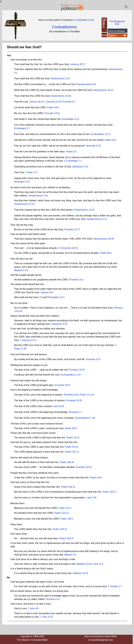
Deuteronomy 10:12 (103, 90)
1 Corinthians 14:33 (83, 20)
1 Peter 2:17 (31, 172)
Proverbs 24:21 (52, 113)
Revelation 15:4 (56, 297)
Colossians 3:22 (59, 324)
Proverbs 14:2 (76, 280)
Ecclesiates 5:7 (22, 128)
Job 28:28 (59, 406)
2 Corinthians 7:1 (73, 161)
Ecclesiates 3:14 (71, 119)
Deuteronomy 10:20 (61, 96)
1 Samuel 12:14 (28, 340)
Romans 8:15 (53, 599)
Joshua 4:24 (47, 292)
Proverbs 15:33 (74, 400)
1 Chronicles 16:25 (68, 248)
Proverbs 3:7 (69, 102)
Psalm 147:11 (72, 452)
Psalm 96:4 (106, 253)
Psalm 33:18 (71, 447)
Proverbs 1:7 (76, 412)
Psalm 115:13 (61, 513)
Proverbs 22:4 (93, 359)
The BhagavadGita (117, 23)
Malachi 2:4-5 (21, 270)
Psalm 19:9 (71, 428)
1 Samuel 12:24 (53, 102)
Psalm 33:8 (53, 107)
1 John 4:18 (46, 617)
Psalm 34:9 (96, 478)
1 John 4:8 (33, 608)
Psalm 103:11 (68, 487)
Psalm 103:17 (110, 492)
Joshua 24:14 (36, 102)
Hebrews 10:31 (81, 573)
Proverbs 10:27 (63, 385)
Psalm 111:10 (87, 395)
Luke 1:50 (91, 498)
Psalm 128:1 (67, 519)
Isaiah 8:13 (110, 140)
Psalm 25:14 (73, 438)
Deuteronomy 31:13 (24, 204)
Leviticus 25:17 (78, 64)
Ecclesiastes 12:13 (100, 134)
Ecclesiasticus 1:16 (85, 418)
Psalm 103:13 (60, 529)
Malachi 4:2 (70, 555)
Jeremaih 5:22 (93, 146)
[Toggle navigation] (126, 7)
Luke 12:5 (98, 564)
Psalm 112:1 (65, 508)
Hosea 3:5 (71, 152)
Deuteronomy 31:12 (97, 219)
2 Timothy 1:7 (115, 586)
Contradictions (64, 27)
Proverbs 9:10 (71, 395)
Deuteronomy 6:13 (60, 78)
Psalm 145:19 (67, 462)
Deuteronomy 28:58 (104, 239)
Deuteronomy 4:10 (38, 196)
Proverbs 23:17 (72, 229)
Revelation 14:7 (22, 182)
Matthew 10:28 (84, 564)
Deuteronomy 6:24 (86, 84)
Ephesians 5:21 (80, 167)
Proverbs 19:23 (77, 370)
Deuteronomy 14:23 (84, 210)
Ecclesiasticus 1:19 (71, 375)
